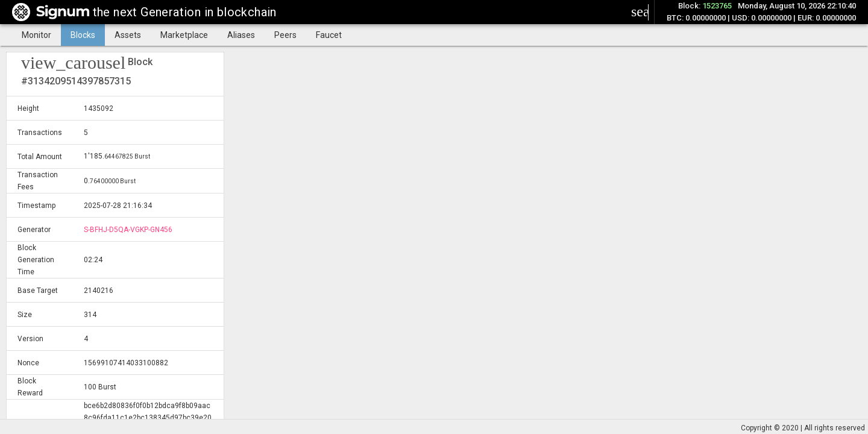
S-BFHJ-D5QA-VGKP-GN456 (128, 230)
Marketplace (184, 35)
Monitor (36, 35)
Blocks (83, 35)
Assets (128, 35)
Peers (285, 35)
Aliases (241, 35)
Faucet (329, 35)
